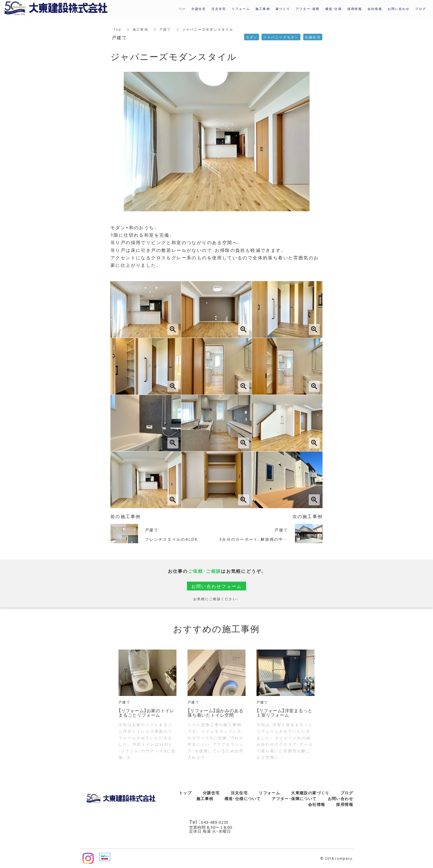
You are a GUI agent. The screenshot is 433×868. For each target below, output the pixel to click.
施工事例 (140, 29)
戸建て (165, 29)
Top (117, 29)
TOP (182, 9)
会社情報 (317, 804)
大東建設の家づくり (310, 793)
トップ (185, 793)
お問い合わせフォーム (217, 586)
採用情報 (355, 9)
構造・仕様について (243, 798)
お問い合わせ (340, 798)
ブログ (347, 793)
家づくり (283, 9)
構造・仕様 (334, 9)
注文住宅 (239, 793)
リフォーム (269, 793)
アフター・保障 (308, 9)
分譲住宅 (211, 793)
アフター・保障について (294, 798)
